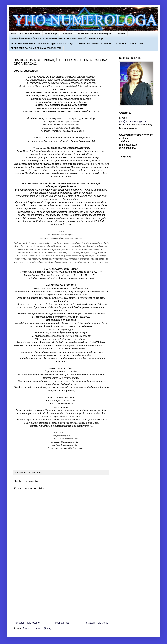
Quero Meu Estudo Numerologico (95, 34)
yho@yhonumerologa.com (133, 121)
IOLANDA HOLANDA (30, 34)
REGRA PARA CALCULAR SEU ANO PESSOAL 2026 (36, 48)
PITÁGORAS (68, 34)
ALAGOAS (120, 34)
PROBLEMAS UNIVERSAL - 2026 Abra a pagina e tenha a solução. (43, 44)
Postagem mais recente (27, 623)
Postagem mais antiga (96, 623)
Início (13, 34)
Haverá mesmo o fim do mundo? (95, 44)
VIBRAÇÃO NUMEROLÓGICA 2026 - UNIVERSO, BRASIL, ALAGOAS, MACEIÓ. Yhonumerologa (57, 39)
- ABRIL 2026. (137, 44)
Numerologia (51, 34)
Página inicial (62, 623)
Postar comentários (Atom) (37, 628)
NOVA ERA (121, 44)
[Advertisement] (61, 592)
